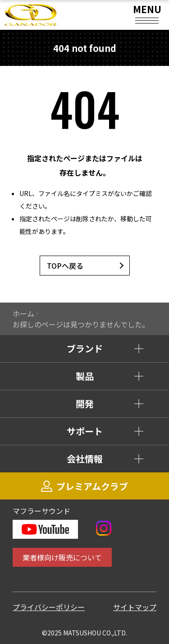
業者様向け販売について (62, 557)
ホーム (23, 313)
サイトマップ (135, 607)
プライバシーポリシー (49, 607)
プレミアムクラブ (84, 486)
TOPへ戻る (65, 266)
